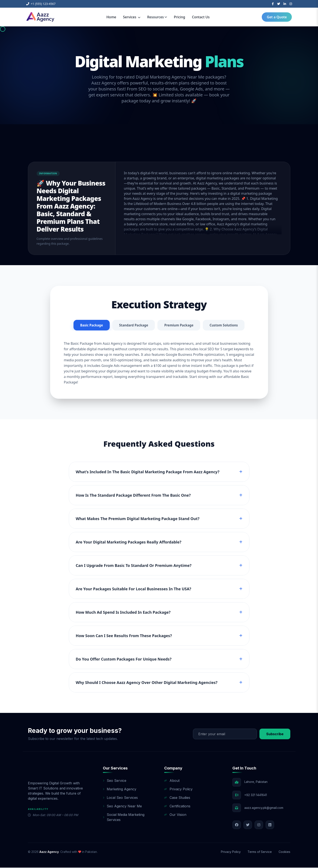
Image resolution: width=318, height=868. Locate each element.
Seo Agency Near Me (122, 807)
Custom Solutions (226, 325)
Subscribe (275, 734)
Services (132, 17)
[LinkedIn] (285, 4)
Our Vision (175, 815)
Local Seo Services (120, 798)
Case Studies (177, 798)
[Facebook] (273, 4)
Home (111, 17)
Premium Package (180, 325)
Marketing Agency (120, 789)
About (172, 781)
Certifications (177, 807)
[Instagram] (291, 4)
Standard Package (133, 325)
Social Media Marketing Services (124, 818)
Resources (157, 17)
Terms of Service (260, 852)
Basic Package (89, 325)
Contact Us (201, 17)
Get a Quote (277, 17)
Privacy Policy (178, 789)
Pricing (179, 17)
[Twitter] (279, 4)
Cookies (284, 852)
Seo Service (115, 781)
